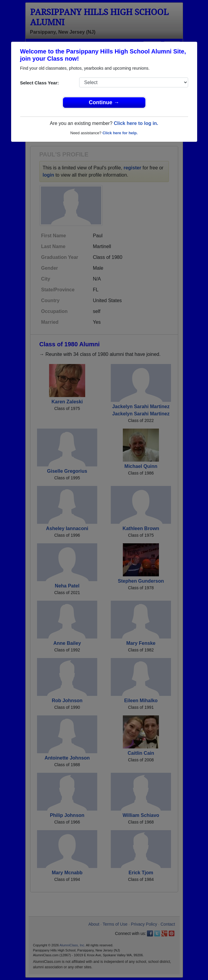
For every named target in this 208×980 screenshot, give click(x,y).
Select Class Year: (40, 83)
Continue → (104, 102)
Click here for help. (120, 133)
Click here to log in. (136, 123)
